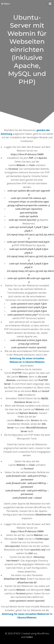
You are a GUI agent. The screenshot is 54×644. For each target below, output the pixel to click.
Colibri (29, 637)
